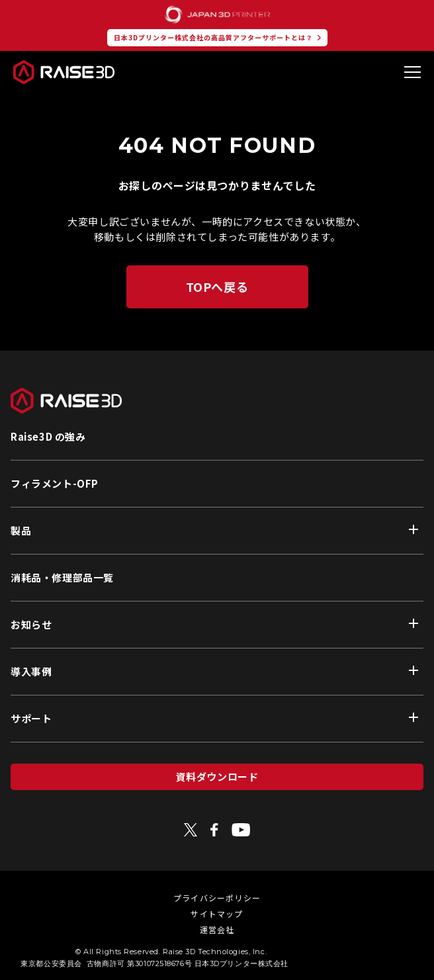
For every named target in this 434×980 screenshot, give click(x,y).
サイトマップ (217, 913)
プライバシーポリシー (217, 898)
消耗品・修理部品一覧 (62, 577)
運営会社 (217, 929)
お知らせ (31, 624)
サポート (31, 718)
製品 (21, 530)
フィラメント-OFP (55, 483)
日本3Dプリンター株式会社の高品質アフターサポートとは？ (213, 37)
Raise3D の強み (48, 436)
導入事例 (31, 671)
